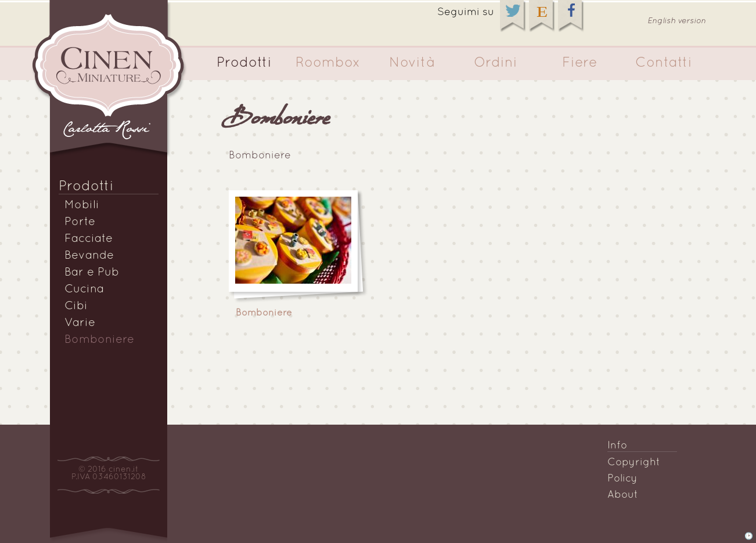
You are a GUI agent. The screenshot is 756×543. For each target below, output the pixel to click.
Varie (80, 323)
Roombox (328, 63)
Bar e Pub (92, 273)
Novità (412, 63)
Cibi (76, 306)
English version (677, 21)
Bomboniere (99, 340)
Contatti (664, 63)
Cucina (84, 289)
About (623, 495)
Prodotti (244, 63)
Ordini (496, 63)
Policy (622, 479)
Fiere (580, 63)
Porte (80, 222)
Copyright (634, 463)
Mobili (82, 205)
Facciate (89, 239)
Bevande (89, 256)
